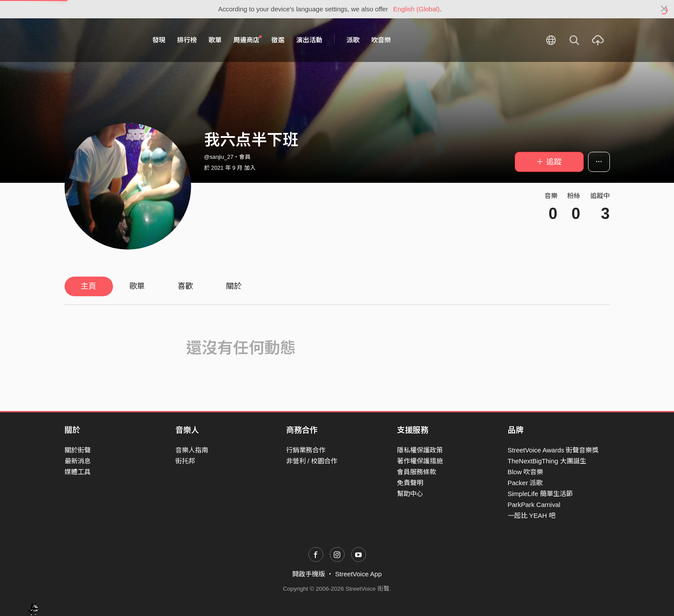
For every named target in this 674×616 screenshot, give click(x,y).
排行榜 (187, 40)
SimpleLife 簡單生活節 (540, 494)
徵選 (278, 40)
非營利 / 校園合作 (312, 461)
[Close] (664, 9)
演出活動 (309, 40)
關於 (234, 286)
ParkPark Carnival (534, 505)
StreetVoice (101, 40)
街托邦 (185, 461)
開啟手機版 (309, 574)
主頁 (89, 286)
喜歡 (185, 286)
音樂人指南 (192, 450)
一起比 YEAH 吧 (532, 515)
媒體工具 (78, 472)
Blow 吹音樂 (526, 472)
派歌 (353, 40)
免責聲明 (410, 483)
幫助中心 (410, 494)
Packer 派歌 (525, 483)
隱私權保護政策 (420, 450)
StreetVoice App (358, 574)
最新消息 (78, 461)
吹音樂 (381, 40)
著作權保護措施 (420, 461)
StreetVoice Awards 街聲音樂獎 (553, 450)
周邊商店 (248, 40)
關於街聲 (78, 450)
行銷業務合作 (306, 450)
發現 (159, 40)
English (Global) (416, 9)
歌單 (215, 40)
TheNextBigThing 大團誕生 (547, 461)
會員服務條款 (417, 472)
